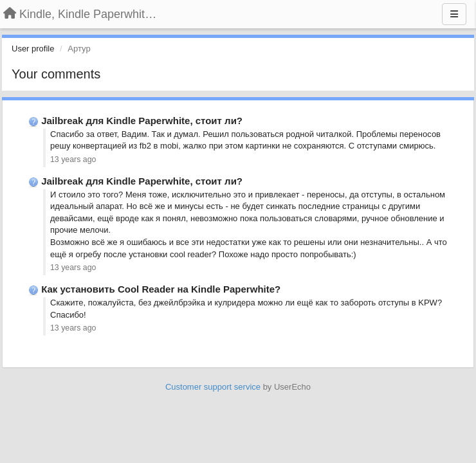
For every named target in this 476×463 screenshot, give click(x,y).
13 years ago (73, 159)
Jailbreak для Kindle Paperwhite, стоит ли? (142, 121)
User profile (33, 49)
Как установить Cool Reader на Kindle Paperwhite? (161, 289)
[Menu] (454, 14)
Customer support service (213, 387)
